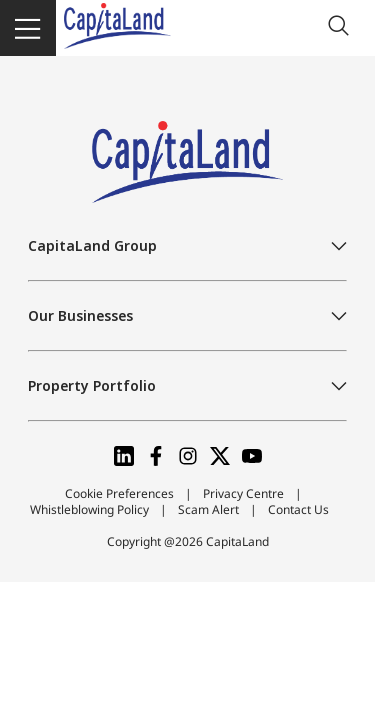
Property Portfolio (92, 385)
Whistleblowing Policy (89, 509)
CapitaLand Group (92, 245)
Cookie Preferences (119, 493)
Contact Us (298, 509)
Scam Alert (208, 509)
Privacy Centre (243, 493)
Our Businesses (80, 315)
